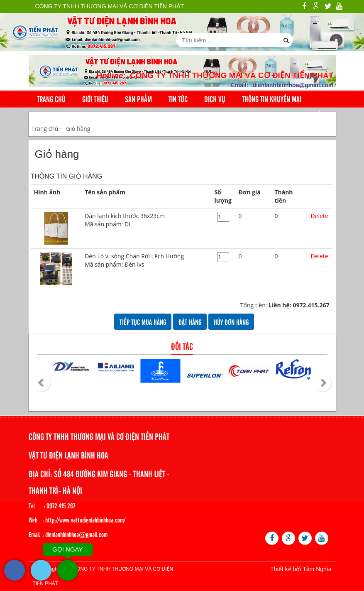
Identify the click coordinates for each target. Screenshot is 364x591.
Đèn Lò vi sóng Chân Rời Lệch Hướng (146, 260)
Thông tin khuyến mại (272, 99)
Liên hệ (47, 116)
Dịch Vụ (215, 99)
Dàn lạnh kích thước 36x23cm (146, 220)
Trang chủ (51, 99)
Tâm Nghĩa (317, 569)
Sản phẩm (138, 99)
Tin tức (178, 99)
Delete (319, 216)
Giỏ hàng (78, 129)
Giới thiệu (95, 99)
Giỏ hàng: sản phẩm (292, 116)
